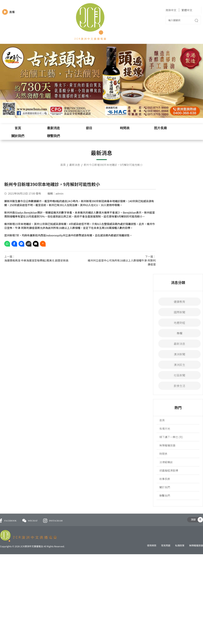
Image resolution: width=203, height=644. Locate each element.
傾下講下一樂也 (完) (171, 437)
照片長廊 (160, 128)
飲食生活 (179, 386)
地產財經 (179, 323)
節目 (89, 128)
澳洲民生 (179, 365)
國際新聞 (179, 312)
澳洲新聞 (179, 354)
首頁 (18, 128)
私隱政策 (180, 545)
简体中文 (171, 10)
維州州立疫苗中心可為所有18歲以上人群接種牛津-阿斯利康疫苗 (122, 262)
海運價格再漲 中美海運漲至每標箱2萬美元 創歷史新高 (36, 260)
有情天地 (165, 429)
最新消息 (53, 128)
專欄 (179, 333)
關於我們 (18, 136)
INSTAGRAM (53, 521)
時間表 (125, 128)
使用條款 (152, 545)
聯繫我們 (53, 136)
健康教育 (179, 302)
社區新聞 (179, 375)
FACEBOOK (8, 521)
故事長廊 (165, 479)
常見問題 (166, 545)
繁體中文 (187, 10)
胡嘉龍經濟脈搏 (169, 470)
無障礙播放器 (167, 445)
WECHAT (30, 521)
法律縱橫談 (166, 462)
